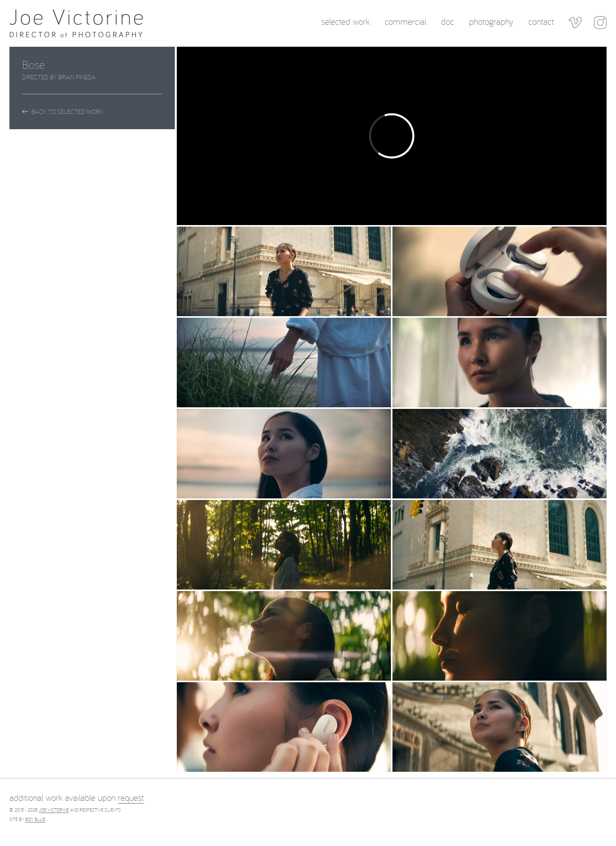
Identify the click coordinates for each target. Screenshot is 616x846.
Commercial (405, 21)
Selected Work (346, 21)
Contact (541, 21)
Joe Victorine (54, 810)
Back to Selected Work (62, 112)
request (131, 797)
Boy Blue (35, 819)
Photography (491, 21)
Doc (448, 21)
